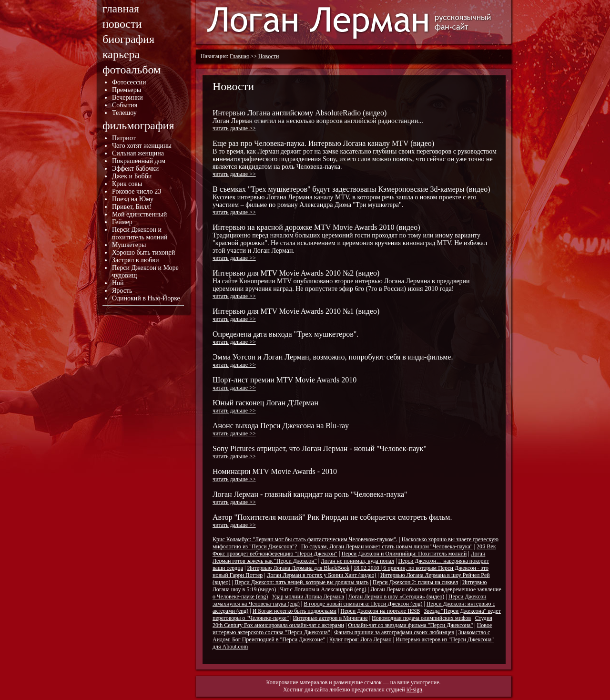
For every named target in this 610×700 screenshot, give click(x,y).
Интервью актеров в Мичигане (330, 618)
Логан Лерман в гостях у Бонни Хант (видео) (322, 575)
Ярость (122, 291)
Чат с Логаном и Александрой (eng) (323, 589)
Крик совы (127, 184)
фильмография (138, 125)
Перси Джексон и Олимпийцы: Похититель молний (404, 554)
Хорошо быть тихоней (143, 252)
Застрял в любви (135, 260)
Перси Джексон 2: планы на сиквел (415, 582)
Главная (239, 56)
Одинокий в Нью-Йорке (146, 298)
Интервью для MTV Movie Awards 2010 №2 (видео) (341, 284)
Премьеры (127, 90)
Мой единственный (139, 214)
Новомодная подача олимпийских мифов (421, 618)
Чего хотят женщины (142, 146)
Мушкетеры (129, 245)
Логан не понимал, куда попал (357, 561)
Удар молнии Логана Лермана (308, 597)
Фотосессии (129, 82)
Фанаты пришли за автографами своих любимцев (394, 632)
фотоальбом (132, 70)
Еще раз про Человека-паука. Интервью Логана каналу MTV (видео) (355, 158)
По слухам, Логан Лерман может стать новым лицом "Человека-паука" (387, 546)
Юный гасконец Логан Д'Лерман (265, 406)
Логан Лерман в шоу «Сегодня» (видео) (396, 597)
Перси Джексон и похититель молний (140, 233)
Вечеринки (127, 98)
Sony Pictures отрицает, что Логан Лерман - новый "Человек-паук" (320, 452)
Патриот (124, 138)
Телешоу (124, 113)
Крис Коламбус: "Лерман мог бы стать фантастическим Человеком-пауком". (305, 539)
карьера (121, 54)
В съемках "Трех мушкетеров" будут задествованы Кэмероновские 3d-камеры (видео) (351, 200)
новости (122, 24)
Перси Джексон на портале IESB (380, 611)
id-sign (414, 690)
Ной (118, 283)
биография (128, 39)
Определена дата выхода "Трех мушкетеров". (285, 338)
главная (121, 9)
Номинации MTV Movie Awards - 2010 (275, 475)
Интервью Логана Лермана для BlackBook (298, 568)
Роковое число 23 (137, 191)
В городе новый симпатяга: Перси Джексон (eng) (363, 604)
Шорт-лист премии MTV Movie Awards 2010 (285, 383)
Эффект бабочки (135, 169)
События (125, 105)
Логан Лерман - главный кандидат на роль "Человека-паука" (310, 498)
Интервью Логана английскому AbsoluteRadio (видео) (318, 120)
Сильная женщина (138, 153)
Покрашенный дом (139, 161)
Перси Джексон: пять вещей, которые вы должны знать (301, 582)
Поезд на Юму (133, 199)
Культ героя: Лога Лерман (361, 639)
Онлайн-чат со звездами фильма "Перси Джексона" (410, 625)
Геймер (122, 222)
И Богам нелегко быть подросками (295, 611)
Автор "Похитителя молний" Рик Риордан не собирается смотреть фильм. (332, 521)
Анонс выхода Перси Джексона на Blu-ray (281, 429)
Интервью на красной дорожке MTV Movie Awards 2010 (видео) (350, 242)
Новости (269, 56)
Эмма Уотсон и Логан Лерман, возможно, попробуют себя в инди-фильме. (333, 360)
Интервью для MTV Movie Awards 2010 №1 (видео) (296, 315)
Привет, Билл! (132, 207)
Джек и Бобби (132, 176)
